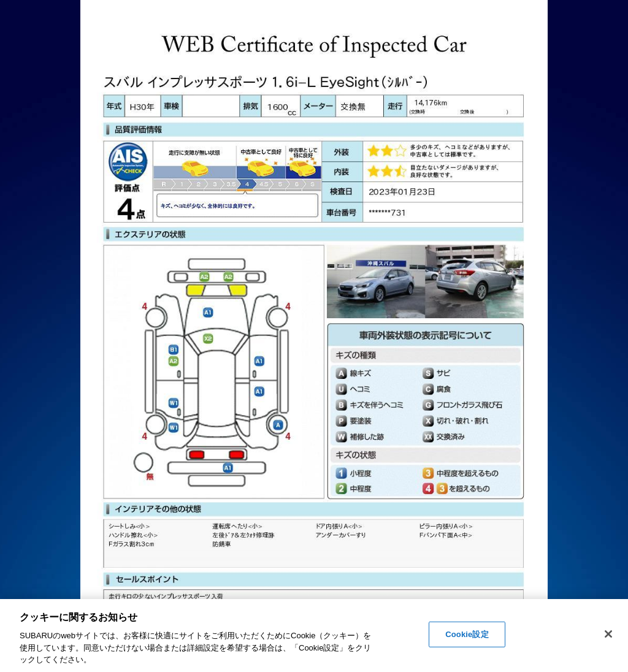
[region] (314, 636)
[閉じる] (608, 634)
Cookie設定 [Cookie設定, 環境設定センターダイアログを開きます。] (467, 634)
